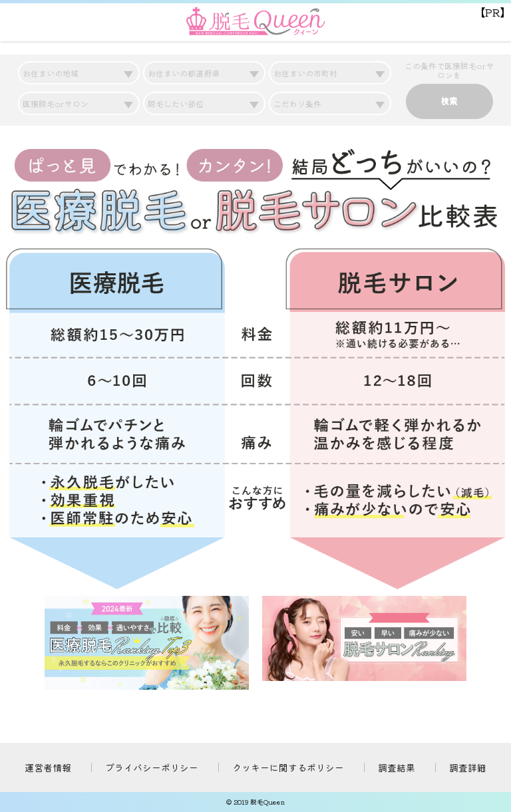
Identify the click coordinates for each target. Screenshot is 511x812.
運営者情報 (48, 767)
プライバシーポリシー (152, 767)
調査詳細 (468, 767)
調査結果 (397, 767)
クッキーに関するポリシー (288, 767)
